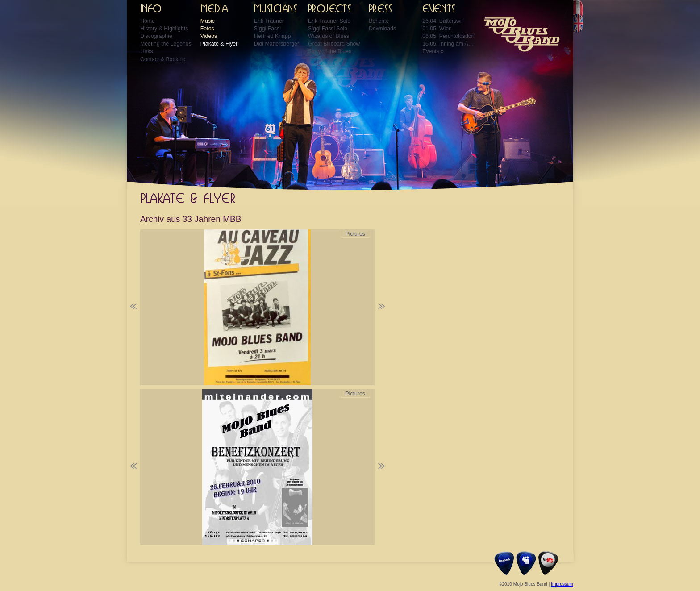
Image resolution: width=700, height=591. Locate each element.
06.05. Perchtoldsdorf (448, 36)
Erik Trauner (269, 21)
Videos (209, 36)
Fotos (207, 29)
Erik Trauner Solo (329, 21)
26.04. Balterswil (442, 21)
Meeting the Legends (166, 44)
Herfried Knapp (273, 36)
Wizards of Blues (329, 36)
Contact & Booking (163, 59)
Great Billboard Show (334, 44)
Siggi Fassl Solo (328, 29)
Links (147, 51)
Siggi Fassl (267, 29)
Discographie (156, 36)
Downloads (382, 29)
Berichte (379, 21)
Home (148, 21)
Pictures (355, 234)
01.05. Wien (437, 29)
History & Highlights (164, 29)
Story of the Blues (330, 51)
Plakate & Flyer (219, 44)
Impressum (562, 584)
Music (208, 21)
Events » (433, 51)
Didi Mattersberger (277, 44)
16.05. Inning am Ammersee (449, 44)
